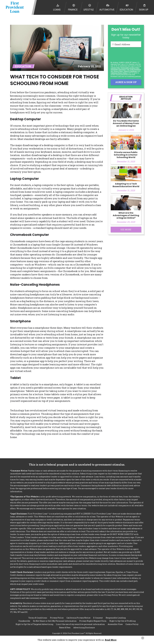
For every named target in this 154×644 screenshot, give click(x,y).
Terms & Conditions (130, 71)
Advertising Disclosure (84, 628)
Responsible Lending (116, 618)
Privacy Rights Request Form (93, 621)
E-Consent (98, 618)
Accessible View (115, 624)
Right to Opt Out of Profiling (122, 621)
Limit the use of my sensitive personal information (80, 624)
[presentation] (126, 53)
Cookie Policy (132, 624)
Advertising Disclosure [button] (118, 69)
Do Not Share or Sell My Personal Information (55, 621)
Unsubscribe (24, 621)
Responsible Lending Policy (130, 68)
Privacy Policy (118, 71)
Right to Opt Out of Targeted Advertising (34, 624)
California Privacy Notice (119, 73)
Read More (111, 640)
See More (126, 230)
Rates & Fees (65, 628)
